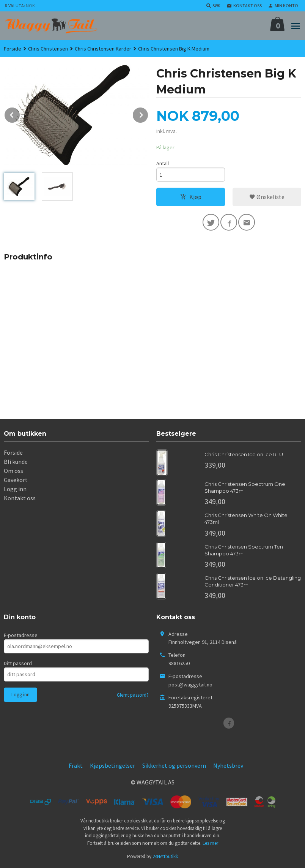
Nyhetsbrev (228, 765)
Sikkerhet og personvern (174, 765)
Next (148, 114)
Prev (20, 114)
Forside (13, 49)
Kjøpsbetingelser (112, 765)
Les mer (210, 843)
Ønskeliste (267, 197)
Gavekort (16, 480)
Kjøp (191, 197)
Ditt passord (18, 663)
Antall (163, 163)
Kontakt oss (20, 498)
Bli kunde (16, 462)
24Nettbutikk (165, 856)
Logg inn (15, 489)
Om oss (13, 471)
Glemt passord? (133, 695)
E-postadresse (21, 635)
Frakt (76, 765)
